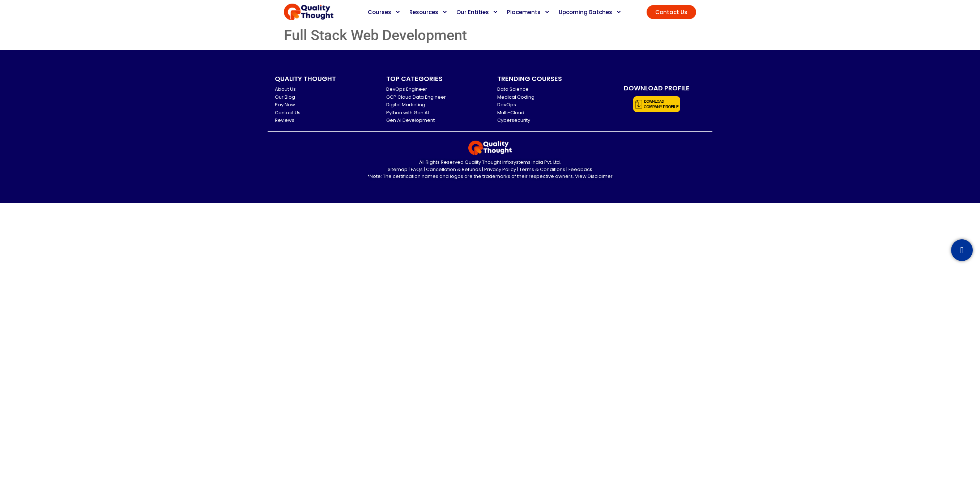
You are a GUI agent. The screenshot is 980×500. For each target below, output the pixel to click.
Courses (380, 12)
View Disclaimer (594, 176)
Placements (524, 12)
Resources (424, 12)
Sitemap (398, 169)
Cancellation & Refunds (453, 169)
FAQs (417, 169)
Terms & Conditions (542, 169)
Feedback (580, 169)
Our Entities (473, 12)
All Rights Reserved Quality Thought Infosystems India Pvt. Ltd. (490, 162)
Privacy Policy (500, 169)
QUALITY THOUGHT (305, 79)
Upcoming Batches (585, 12)
